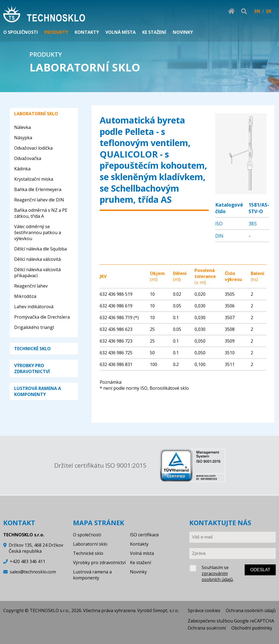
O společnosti (87, 535)
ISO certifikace (144, 535)
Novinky (138, 572)
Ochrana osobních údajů (251, 610)
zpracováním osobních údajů (217, 576)
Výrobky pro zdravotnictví (99, 563)
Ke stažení (140, 563)
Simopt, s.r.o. (166, 610)
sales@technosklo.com (33, 572)
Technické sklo (88, 553)
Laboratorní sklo (90, 544)
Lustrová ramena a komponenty (92, 575)
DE (269, 11)
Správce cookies (204, 610)
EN (257, 11)
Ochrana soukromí (207, 628)
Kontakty (139, 544)
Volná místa (142, 553)
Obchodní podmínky (252, 628)
